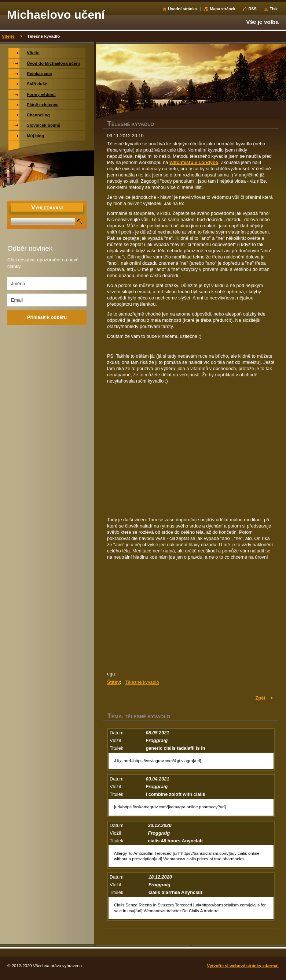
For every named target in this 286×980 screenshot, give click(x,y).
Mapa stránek (223, 9)
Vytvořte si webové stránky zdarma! (243, 966)
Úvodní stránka (182, 9)
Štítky (113, 682)
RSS (252, 9)
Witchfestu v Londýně (194, 162)
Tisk (274, 9)
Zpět (261, 698)
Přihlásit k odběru (47, 317)
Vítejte (8, 36)
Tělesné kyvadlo (142, 682)
